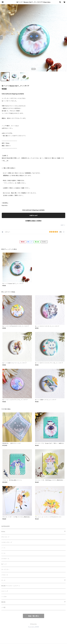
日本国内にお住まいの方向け (33, 221)
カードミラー (5, 570)
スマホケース (5, 559)
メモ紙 (3, 607)
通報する (63, 225)
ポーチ (3, 580)
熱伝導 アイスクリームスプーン (11, 586)
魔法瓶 (3, 602)
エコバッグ (5, 591)
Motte (3, 532)
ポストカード (5, 537)
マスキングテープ (7, 542)
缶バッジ (4, 564)
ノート (3, 548)
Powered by (34, 627)
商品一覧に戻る (33, 616)
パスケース (5, 575)
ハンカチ (4, 597)
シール (3, 553)
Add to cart (33, 215)
